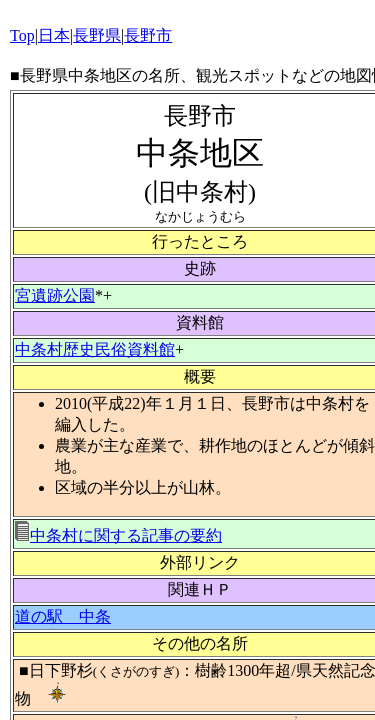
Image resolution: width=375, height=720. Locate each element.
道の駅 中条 (63, 616)
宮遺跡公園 (55, 295)
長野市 (148, 35)
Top (22, 35)
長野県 (97, 35)
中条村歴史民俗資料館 (95, 349)
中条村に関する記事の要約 (118, 535)
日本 (54, 35)
